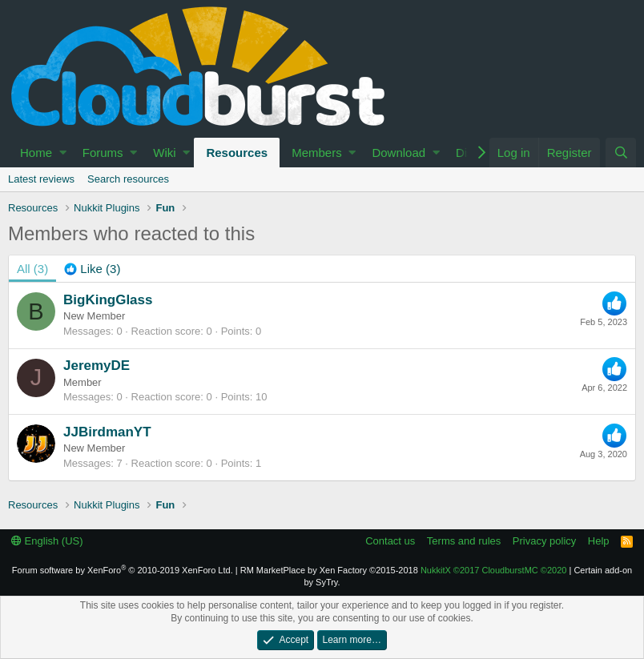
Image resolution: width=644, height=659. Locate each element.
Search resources (128, 179)
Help (599, 541)
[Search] (621, 153)
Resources (237, 153)
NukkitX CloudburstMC (494, 570)
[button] (63, 153)
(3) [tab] (32, 269)
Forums (103, 153)
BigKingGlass (108, 300)
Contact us (390, 541)
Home (36, 153)
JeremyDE (97, 366)
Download (398, 153)
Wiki (164, 153)
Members (317, 153)
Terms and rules (464, 541)
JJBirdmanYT (107, 432)
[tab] (92, 269)
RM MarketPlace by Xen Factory (329, 570)
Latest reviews (41, 179)
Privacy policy (544, 541)
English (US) (47, 541)
